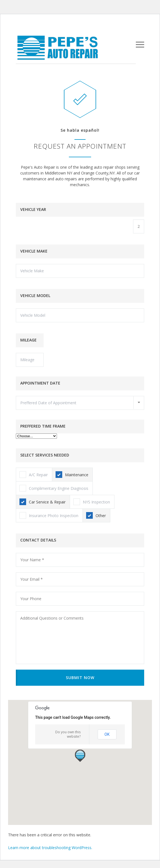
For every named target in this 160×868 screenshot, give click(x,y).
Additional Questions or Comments (80, 638)
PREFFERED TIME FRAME (43, 426)
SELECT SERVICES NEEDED (45, 455)
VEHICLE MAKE (34, 251)
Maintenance (72, 475)
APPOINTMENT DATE (40, 383)
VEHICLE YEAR (33, 209)
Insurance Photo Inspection (49, 515)
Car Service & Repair (42, 502)
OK (107, 734)
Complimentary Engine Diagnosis (54, 488)
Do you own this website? (68, 734)
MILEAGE (28, 340)
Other (96, 515)
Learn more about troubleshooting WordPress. (50, 848)
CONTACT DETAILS (38, 540)
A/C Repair (34, 475)
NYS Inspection (92, 502)
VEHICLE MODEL (35, 295)
